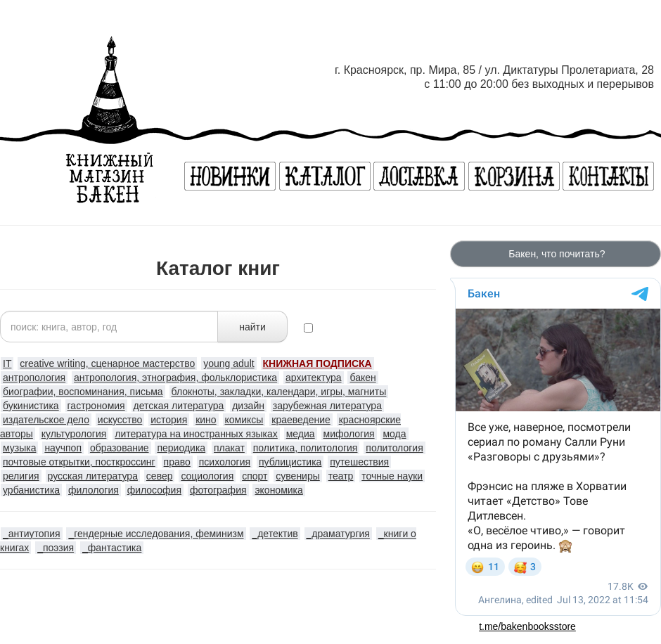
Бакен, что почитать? (555, 254)
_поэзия (56, 548)
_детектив (275, 534)
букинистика (31, 406)
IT (7, 363)
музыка (19, 448)
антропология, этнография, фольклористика (175, 378)
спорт (255, 476)
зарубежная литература (327, 406)
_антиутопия (32, 534)
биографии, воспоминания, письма (83, 392)
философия (154, 490)
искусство (120, 420)
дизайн (248, 406)
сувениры (297, 476)
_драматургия (338, 534)
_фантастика (112, 548)
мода (394, 434)
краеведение (301, 420)
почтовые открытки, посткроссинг (79, 462)
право (177, 462)
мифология (349, 434)
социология (207, 476)
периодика (181, 448)
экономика (278, 490)
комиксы (244, 420)
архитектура (314, 378)
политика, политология (306, 448)
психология (225, 462)
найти (252, 327)
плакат (229, 448)
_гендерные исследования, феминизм (156, 534)
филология (94, 490)
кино (206, 420)
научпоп (63, 448)
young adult (229, 363)
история (169, 420)
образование (120, 448)
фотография (218, 490)
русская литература (93, 476)
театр (341, 476)
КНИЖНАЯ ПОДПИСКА (317, 363)
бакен (362, 378)
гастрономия (96, 406)
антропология (34, 378)
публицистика (290, 462)
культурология (74, 434)
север (160, 476)
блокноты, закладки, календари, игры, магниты (279, 392)
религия (21, 476)
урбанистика (31, 490)
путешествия (359, 462)
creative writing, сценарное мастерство (107, 363)
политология (394, 448)
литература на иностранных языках (196, 434)
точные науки (392, 476)
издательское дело (46, 420)
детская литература (179, 406)
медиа (301, 434)
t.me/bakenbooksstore (527, 626)
